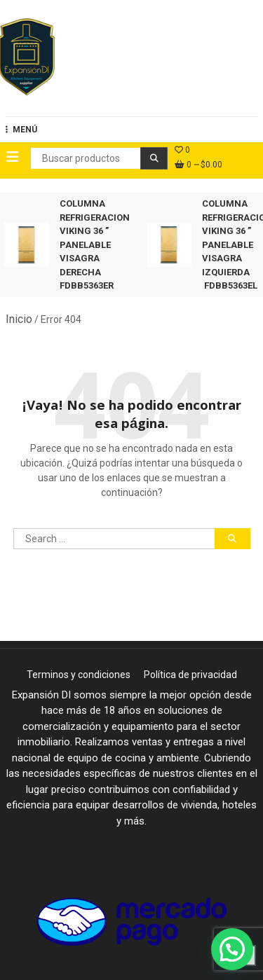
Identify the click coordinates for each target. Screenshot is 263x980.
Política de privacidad (190, 675)
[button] (232, 947)
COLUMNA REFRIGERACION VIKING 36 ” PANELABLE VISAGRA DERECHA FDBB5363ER (95, 244)
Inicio (19, 319)
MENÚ (21, 130)
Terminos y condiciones (79, 675)
